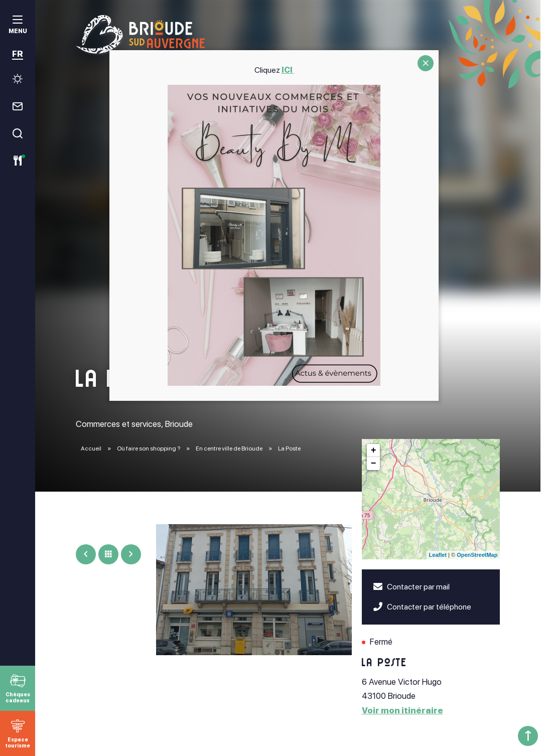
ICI (288, 70)
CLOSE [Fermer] (426, 63)
